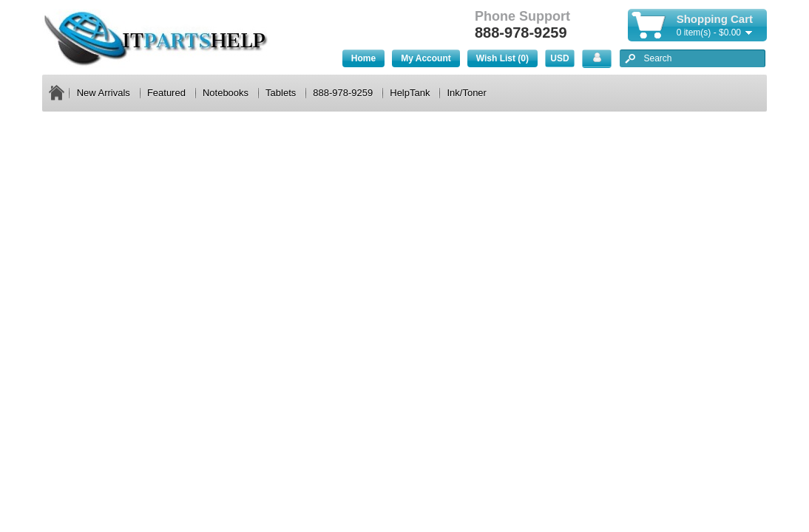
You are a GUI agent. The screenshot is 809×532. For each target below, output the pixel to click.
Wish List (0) (502, 58)
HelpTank (410, 93)
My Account (426, 58)
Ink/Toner (466, 93)
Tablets (281, 93)
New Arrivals (104, 93)
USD (559, 58)
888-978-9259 (343, 93)
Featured (166, 93)
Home (363, 58)
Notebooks (226, 93)
